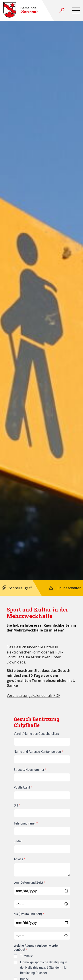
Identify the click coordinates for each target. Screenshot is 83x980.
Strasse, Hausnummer (30, 770)
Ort (17, 805)
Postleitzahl (23, 787)
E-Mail (18, 841)
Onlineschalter (69, 588)
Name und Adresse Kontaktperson (38, 752)
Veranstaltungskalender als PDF (33, 695)
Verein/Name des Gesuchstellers (36, 734)
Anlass (19, 859)
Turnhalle (26, 956)
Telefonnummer (26, 823)
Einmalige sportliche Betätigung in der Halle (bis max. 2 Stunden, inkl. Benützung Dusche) (44, 968)
